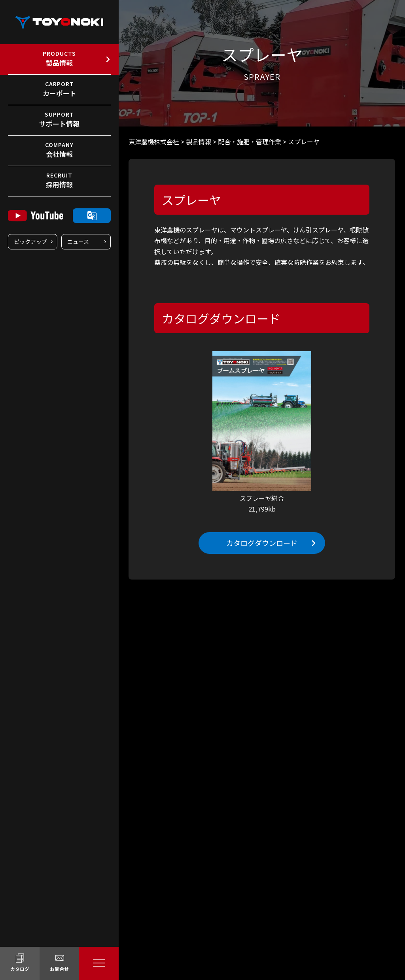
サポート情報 (59, 119)
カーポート (59, 89)
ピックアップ (30, 242)
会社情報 (59, 150)
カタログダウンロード (262, 543)
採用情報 (59, 180)
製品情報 (59, 59)
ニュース (78, 242)
